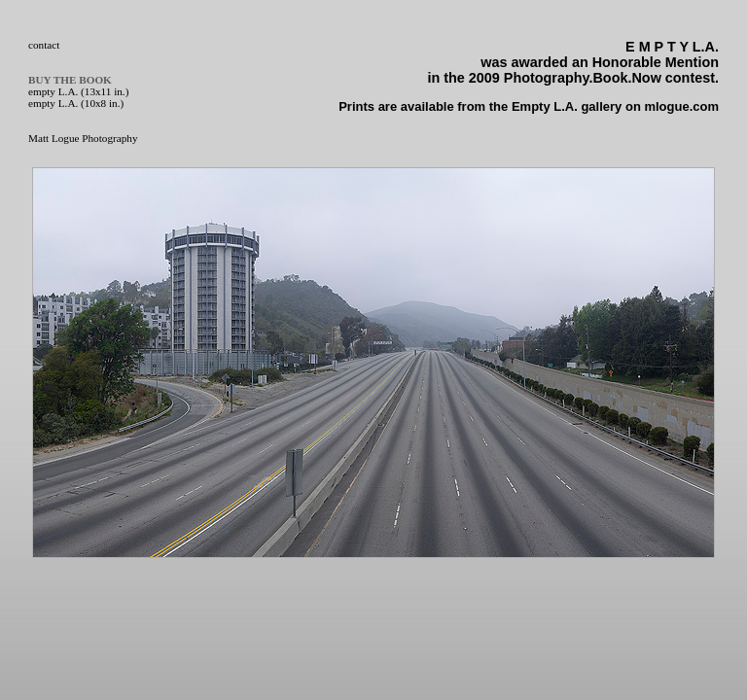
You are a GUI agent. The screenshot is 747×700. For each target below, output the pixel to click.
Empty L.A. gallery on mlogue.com (615, 106)
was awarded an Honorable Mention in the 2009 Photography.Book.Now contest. (573, 62)
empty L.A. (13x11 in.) (78, 91)
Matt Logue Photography (83, 138)
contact (44, 45)
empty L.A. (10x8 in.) (76, 103)
